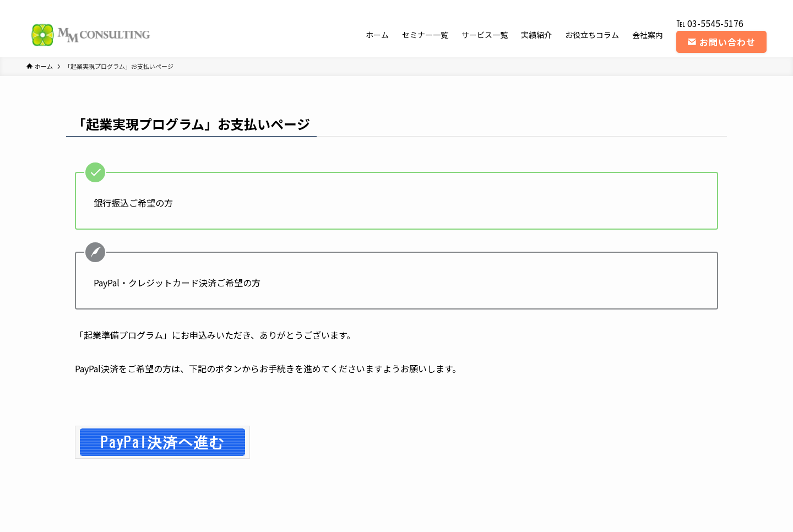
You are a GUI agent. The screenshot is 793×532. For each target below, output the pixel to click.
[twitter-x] (702, 6)
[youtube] (731, 6)
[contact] (759, 6)
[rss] (745, 6)
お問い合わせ (721, 42)
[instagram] (716, 6)
